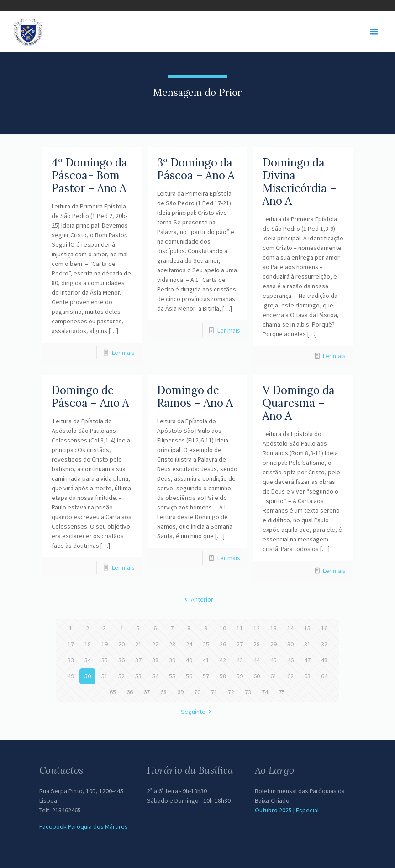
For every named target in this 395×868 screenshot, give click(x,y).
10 (223, 628)
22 (155, 644)
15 (307, 628)
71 (214, 692)
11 (240, 628)
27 (240, 644)
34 (88, 660)
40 (189, 660)
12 (257, 628)
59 (240, 676)
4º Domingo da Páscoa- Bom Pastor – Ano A (90, 175)
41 (206, 660)
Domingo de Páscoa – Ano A (90, 397)
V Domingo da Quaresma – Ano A (299, 403)
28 (257, 644)
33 (71, 660)
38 (155, 660)
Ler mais (123, 353)
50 (88, 676)
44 (257, 660)
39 (172, 660)
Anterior (197, 599)
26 (223, 644)
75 (282, 692)
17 (71, 644)
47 (307, 660)
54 (155, 676)
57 (206, 676)
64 (324, 676)
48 (324, 660)
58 (223, 676)
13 (274, 628)
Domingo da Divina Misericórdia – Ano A (300, 182)
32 (324, 644)
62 (290, 676)
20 (121, 644)
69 (180, 692)
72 (231, 692)
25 (206, 644)
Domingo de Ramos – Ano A (195, 397)
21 (138, 644)
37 (138, 660)
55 (172, 676)
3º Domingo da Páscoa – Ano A (196, 169)
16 (324, 628)
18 (88, 644)
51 (105, 676)
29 (274, 644)
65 (113, 692)
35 (105, 660)
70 (197, 692)
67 (147, 692)
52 (121, 676)
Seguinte (198, 712)
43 (240, 660)
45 (274, 660)
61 (274, 676)
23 (172, 644)
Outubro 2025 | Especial (287, 810)
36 (121, 660)
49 (71, 676)
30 (290, 644)
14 (290, 628)
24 (189, 644)
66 (130, 692)
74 (265, 692)
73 (248, 692)
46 (290, 660)
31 (307, 644)
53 (138, 676)
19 (105, 644)
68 (163, 692)
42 (223, 660)
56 (189, 676)
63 (307, 676)
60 (257, 676)
